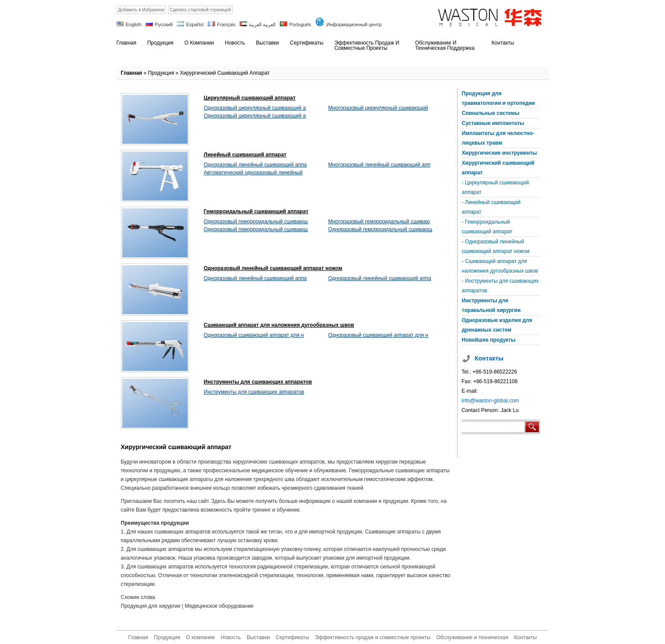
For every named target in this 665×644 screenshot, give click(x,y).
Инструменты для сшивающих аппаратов (258, 382)
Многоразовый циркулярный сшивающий (378, 108)
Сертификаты (292, 637)
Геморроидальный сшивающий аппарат (256, 211)
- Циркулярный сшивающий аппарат (496, 187)
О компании (200, 637)
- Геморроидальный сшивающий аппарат (487, 227)
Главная (132, 73)
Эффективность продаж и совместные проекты (373, 637)
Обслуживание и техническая (472, 637)
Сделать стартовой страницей (200, 10)
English (134, 24)
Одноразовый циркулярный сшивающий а (255, 108)
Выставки (258, 637)
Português (300, 24)
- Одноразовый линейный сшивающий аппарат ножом (496, 246)
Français (226, 24)
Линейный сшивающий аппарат (245, 155)
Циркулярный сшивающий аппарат (250, 98)
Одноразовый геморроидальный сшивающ (256, 222)
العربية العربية (262, 24)
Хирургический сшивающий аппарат (225, 73)
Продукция (161, 73)
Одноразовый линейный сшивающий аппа (255, 165)
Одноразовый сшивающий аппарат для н (254, 335)
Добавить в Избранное (141, 10)
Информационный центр (354, 24)
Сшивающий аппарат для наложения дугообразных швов (279, 325)
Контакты (526, 637)
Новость (231, 637)
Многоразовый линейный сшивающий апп (379, 165)
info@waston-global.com (490, 401)
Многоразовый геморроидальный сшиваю (379, 222)
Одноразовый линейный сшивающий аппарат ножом (273, 268)
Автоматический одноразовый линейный (253, 173)
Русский (164, 24)
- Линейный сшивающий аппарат (491, 207)
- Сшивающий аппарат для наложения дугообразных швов (500, 266)
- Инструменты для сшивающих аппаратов (500, 286)
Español (195, 24)
